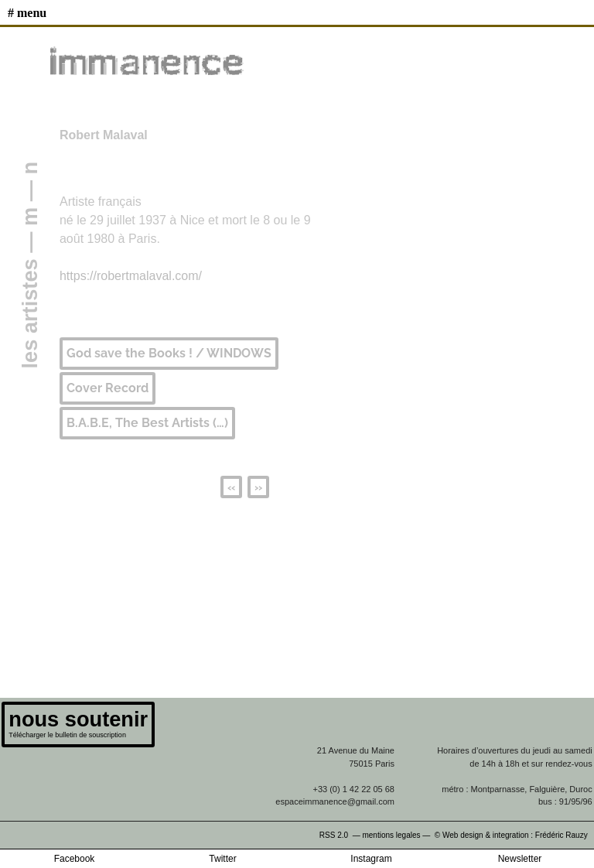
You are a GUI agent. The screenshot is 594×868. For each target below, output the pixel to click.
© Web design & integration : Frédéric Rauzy (514, 835)
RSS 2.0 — (341, 835)
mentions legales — (397, 835)
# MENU (27, 13)
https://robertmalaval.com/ (131, 276)
